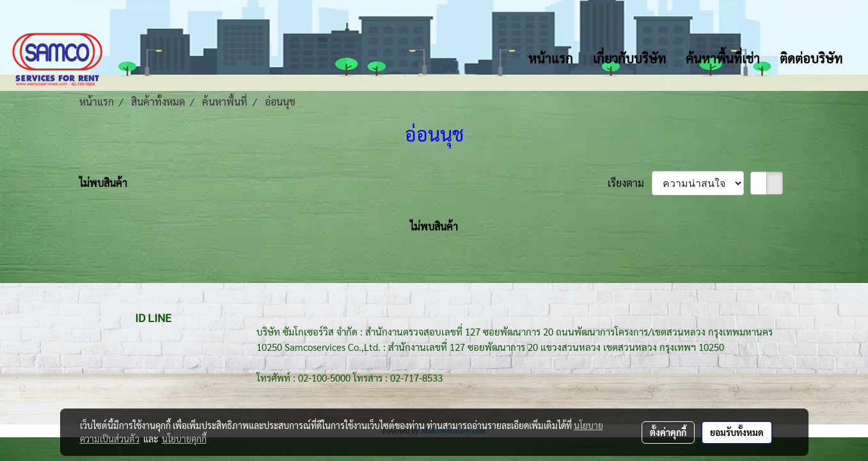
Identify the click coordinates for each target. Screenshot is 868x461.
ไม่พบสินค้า (103, 183)
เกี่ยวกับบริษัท (629, 58)
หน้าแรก (551, 58)
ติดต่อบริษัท (811, 58)
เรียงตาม (630, 183)
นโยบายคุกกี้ (184, 439)
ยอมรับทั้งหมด (737, 432)
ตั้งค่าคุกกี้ (668, 432)
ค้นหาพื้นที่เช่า (723, 58)
